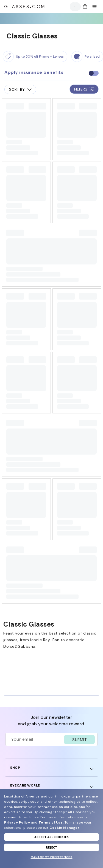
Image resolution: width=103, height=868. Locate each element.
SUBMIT (79, 740)
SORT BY (20, 89)
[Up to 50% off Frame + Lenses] (35, 57)
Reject (51, 847)
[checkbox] (94, 73)
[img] (85, 7)
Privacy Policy (17, 822)
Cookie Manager (64, 828)
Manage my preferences (52, 857)
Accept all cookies (51, 837)
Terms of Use (51, 822)
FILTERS (84, 89)
